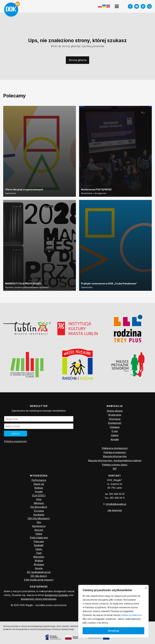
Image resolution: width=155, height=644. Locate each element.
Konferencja (39, 526)
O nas (115, 431)
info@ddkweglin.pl (116, 504)
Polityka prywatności (15, 441)
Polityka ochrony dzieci (115, 465)
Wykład (39, 561)
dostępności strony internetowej (39, 599)
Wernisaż (39, 503)
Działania (115, 427)
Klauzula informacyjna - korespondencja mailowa (115, 461)
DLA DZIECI (39, 496)
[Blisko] (146, 587)
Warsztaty (39, 557)
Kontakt (115, 439)
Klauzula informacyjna (115, 456)
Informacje (115, 419)
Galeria (115, 435)
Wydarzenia (115, 415)
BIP (115, 469)
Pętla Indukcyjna (39, 538)
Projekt (39, 492)
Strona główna (77, 60)
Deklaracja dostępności (115, 448)
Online (39, 534)
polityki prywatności (131, 615)
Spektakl (39, 545)
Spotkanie (39, 515)
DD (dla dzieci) (39, 576)
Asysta (39, 568)
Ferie (39, 499)
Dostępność (115, 423)
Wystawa (39, 565)
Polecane (39, 542)
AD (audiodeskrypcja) (39, 572)
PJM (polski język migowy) (39, 580)
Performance (39, 480)
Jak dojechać (115, 510)
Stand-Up (39, 484)
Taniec (39, 549)
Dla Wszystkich (39, 507)
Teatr (39, 553)
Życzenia (39, 511)
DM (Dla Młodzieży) (39, 519)
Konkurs (39, 488)
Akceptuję (114, 631)
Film (39, 522)
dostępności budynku (56, 595)
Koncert (39, 530)
